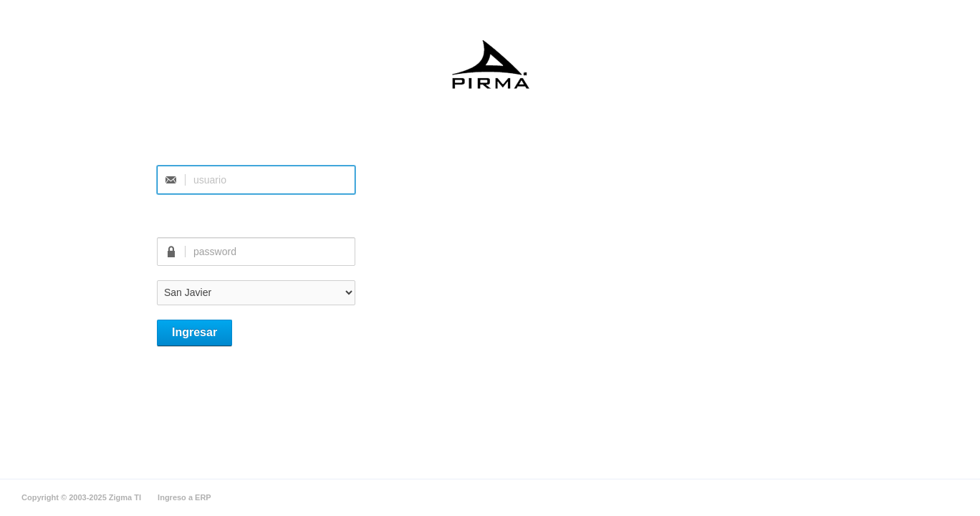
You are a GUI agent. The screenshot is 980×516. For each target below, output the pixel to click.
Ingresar (194, 332)
